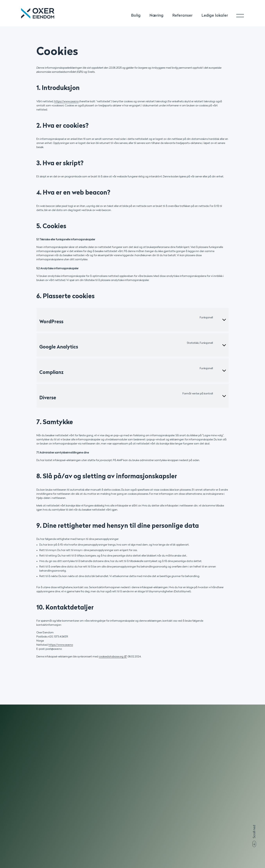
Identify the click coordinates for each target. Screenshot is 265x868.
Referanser (182, 16)
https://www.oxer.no (66, 102)
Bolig (136, 16)
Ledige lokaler (215, 16)
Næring (156, 16)
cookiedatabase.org (111, 657)
